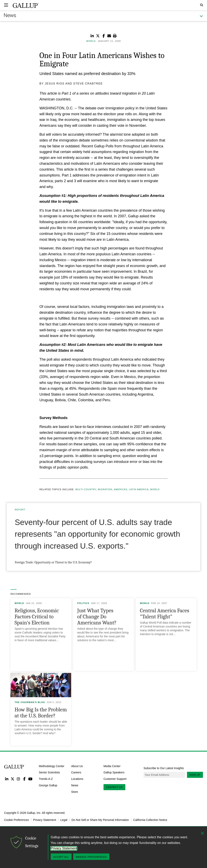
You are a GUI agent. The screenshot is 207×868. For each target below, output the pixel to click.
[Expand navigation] (6, 5)
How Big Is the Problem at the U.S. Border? (41, 713)
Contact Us (114, 787)
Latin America (139, 489)
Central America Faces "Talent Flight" (165, 614)
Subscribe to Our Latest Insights (164, 768)
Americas (120, 489)
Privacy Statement (45, 820)
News (75, 785)
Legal (64, 820)
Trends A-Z (46, 779)
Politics (83, 603)
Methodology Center (52, 766)
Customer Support (115, 779)
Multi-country (86, 489)
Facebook (24, 779)
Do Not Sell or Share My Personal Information (100, 820)
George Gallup (48, 785)
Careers (76, 772)
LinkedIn (7, 779)
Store (74, 792)
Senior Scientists (49, 772)
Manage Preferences (91, 857)
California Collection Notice (150, 820)
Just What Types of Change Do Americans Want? (97, 617)
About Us (77, 766)
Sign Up (195, 775)
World (155, 489)
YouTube (30, 779)
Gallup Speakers (114, 772)
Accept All (61, 857)
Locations (77, 779)
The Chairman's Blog (30, 702)
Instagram (18, 779)
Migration (105, 489)
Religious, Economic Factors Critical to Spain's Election (37, 617)
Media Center (112, 766)
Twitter (12, 779)
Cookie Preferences (16, 820)
